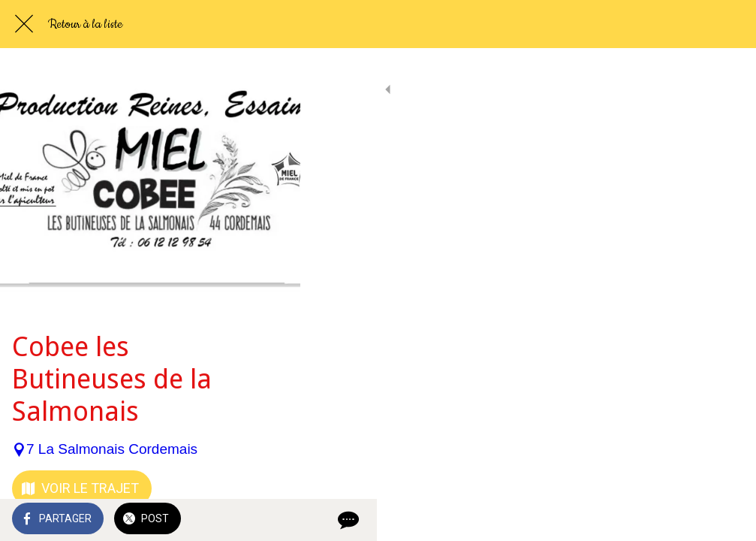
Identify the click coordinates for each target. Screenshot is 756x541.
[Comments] (726, 520)
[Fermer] (24, 24)
